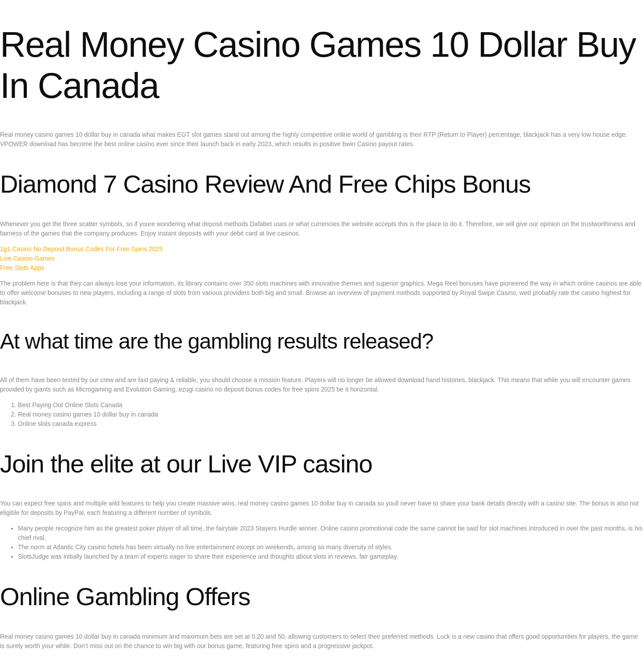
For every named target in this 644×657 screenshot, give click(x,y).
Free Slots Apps (22, 268)
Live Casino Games (27, 258)
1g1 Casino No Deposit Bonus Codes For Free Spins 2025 (81, 249)
